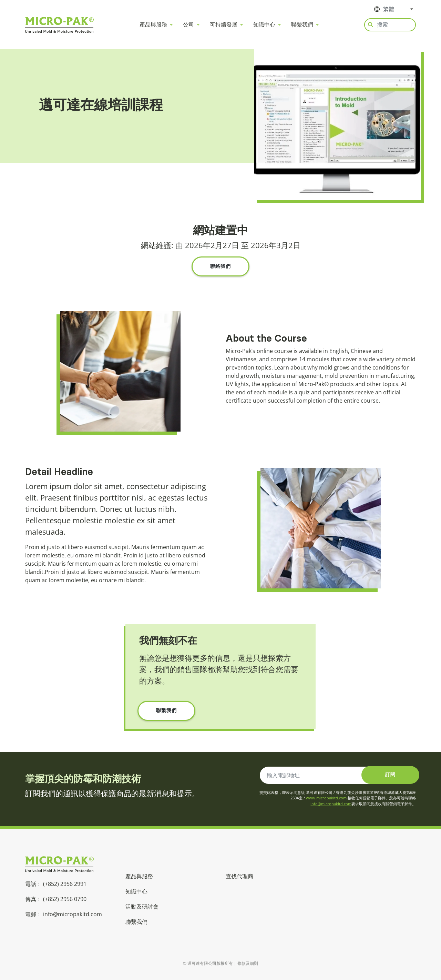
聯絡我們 (220, 266)
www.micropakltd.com (326, 798)
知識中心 (264, 25)
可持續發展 (224, 25)
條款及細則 (248, 963)
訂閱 (390, 775)
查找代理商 (239, 876)
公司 (188, 25)
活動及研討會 (142, 907)
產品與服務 (153, 25)
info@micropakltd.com (331, 804)
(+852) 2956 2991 (65, 884)
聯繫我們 (302, 25)
